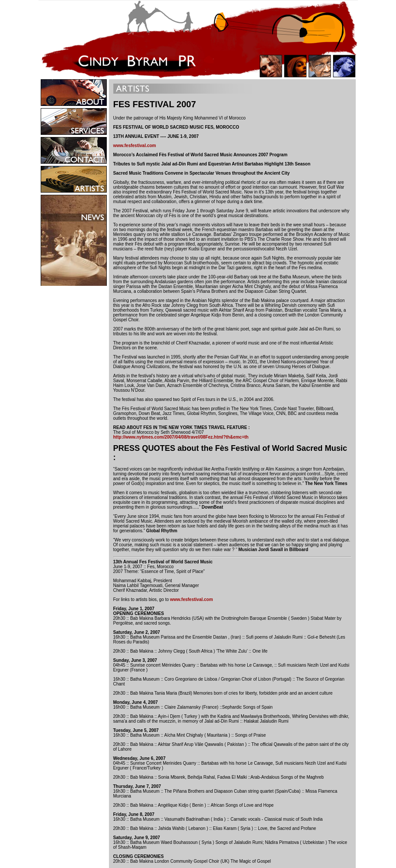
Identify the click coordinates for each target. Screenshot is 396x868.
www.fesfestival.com (135, 146)
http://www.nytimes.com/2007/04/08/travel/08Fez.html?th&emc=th (181, 437)
